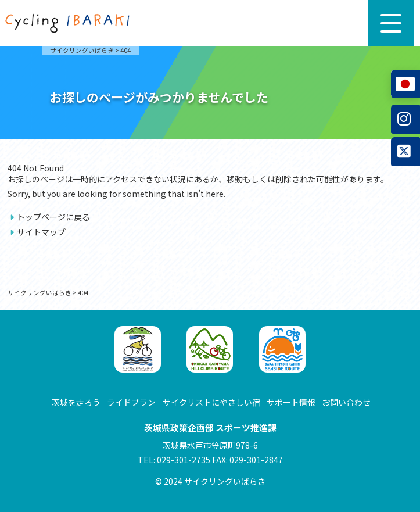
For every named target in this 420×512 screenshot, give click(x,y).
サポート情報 (291, 402)
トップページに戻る (53, 217)
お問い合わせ (346, 402)
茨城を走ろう (76, 402)
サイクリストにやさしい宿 (211, 402)
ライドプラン (131, 402)
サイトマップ (41, 232)
